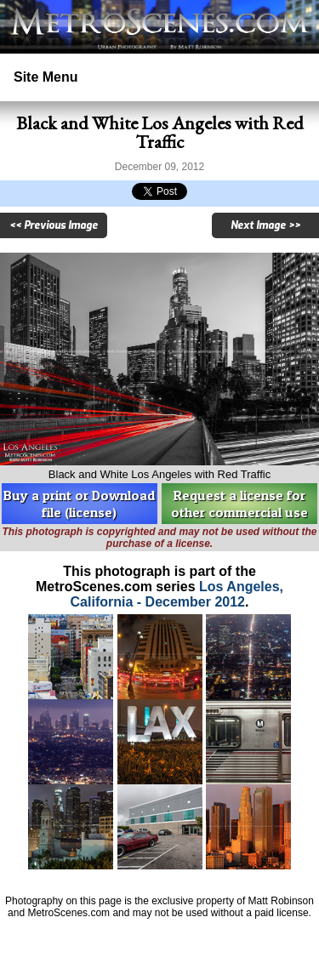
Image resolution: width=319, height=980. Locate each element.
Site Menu (46, 77)
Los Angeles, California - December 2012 (177, 594)
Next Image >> (265, 225)
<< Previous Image (54, 225)
